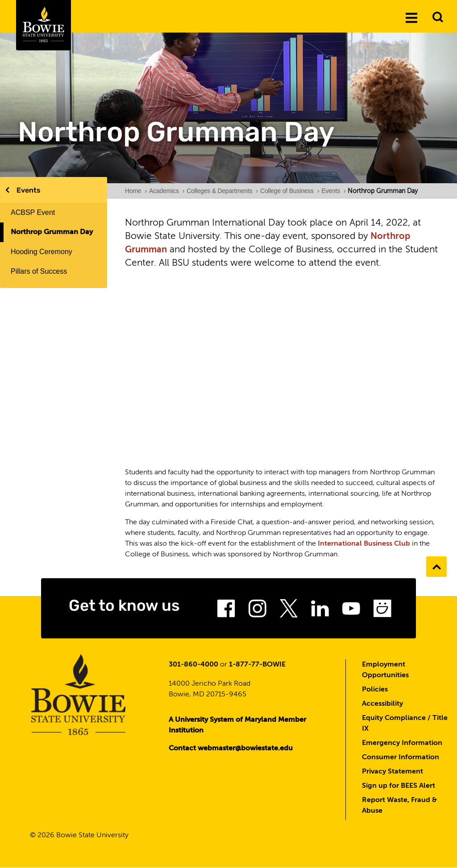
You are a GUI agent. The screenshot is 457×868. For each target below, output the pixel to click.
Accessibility (382, 704)
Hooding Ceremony (42, 252)
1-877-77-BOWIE (257, 665)
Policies (375, 690)
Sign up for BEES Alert (399, 786)
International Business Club (364, 544)
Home (136, 191)
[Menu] (411, 17)
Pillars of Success (39, 271)
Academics (167, 191)
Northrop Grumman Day (52, 232)
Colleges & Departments (222, 191)
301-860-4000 (193, 665)
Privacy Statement (393, 772)
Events (29, 190)
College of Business (290, 191)
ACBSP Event (33, 212)
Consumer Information (401, 757)
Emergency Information (402, 743)
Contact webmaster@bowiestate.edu (231, 749)
